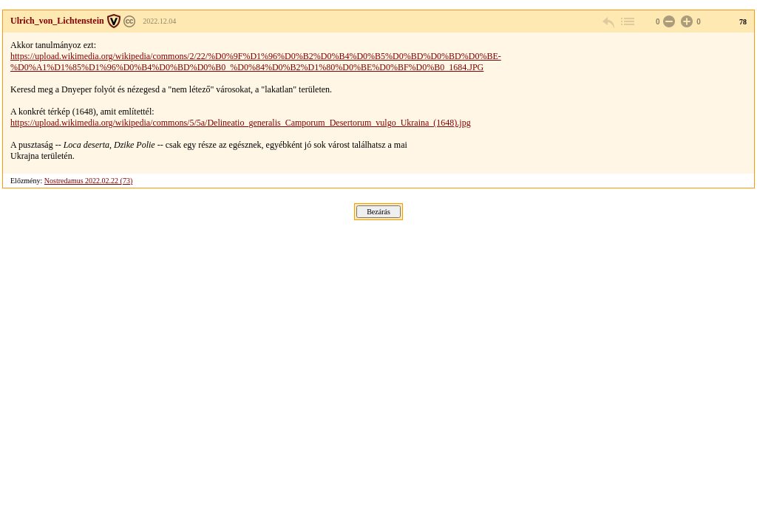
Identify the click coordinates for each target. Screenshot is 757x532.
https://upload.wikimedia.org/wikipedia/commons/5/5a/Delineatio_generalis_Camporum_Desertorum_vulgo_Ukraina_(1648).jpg (241, 123)
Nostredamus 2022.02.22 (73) (88, 181)
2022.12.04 (159, 21)
